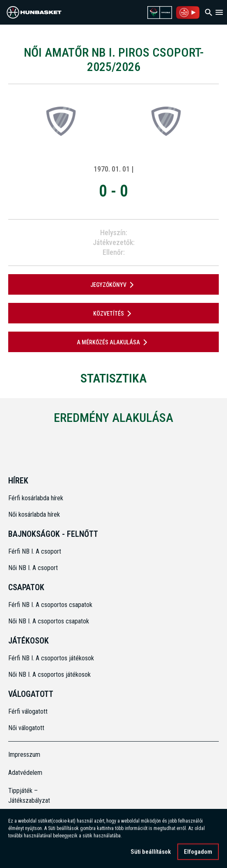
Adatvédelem (25, 773)
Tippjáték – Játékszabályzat (29, 796)
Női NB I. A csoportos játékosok (49, 674)
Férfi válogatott (28, 711)
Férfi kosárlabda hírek (36, 498)
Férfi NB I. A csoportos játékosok (51, 658)
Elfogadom (198, 853)
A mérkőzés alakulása (113, 342)
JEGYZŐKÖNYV (113, 285)
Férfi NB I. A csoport (35, 551)
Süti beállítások (151, 853)
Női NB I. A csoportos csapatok (49, 621)
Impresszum (24, 755)
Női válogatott (26, 728)
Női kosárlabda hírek (34, 514)
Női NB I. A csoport (33, 568)
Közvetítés (114, 314)
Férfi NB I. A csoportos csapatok (51, 605)
